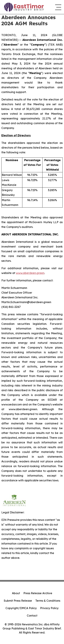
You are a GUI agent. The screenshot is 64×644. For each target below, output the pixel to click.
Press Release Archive (38, 593)
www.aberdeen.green (30, 273)
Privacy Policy (49, 608)
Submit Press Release (18, 601)
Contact (32, 616)
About (16, 593)
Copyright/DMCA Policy (21, 608)
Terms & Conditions (48, 601)
